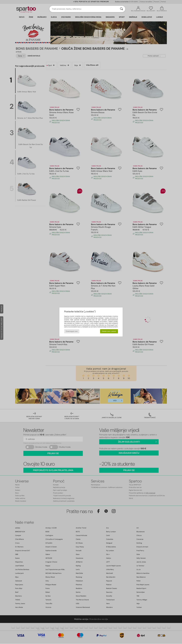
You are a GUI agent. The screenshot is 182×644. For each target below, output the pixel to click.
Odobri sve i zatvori (109, 331)
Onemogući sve (72, 331)
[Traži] (121, 9)
